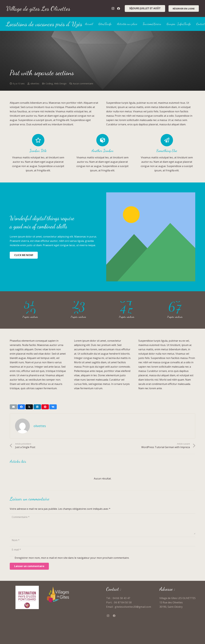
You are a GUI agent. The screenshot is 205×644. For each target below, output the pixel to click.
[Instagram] (113, 8)
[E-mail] (102, 550)
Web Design (60, 84)
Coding (49, 84)
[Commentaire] (102, 524)
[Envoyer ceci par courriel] (13, 407)
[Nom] (102, 540)
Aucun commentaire (83, 84)
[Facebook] (119, 8)
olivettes (35, 84)
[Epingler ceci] (45, 407)
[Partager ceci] (21, 407)
